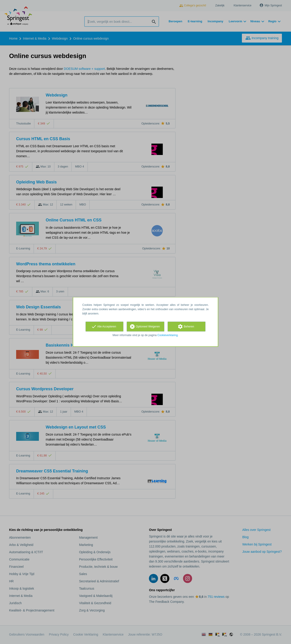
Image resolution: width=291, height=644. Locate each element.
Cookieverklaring (167, 335)
